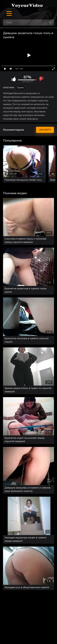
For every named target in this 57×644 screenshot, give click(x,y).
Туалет (20, 88)
